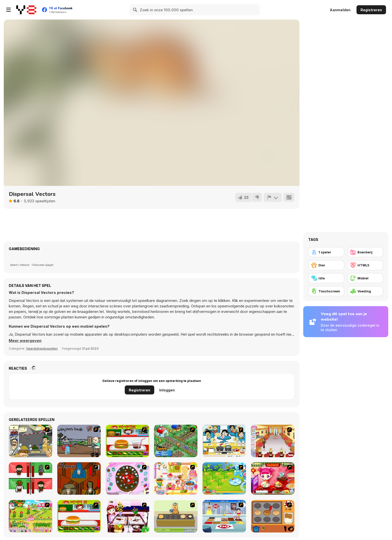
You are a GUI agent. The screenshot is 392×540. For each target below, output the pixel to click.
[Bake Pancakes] (176, 516)
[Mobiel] (365, 278)
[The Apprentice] (224, 516)
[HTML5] (365, 265)
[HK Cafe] (224, 441)
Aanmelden (340, 10)
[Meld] (273, 197)
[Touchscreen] (326, 291)
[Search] (135, 10)
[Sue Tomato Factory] (224, 478)
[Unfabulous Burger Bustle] (273, 441)
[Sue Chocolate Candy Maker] (176, 478)
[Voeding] (365, 291)
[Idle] (326, 278)
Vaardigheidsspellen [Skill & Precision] (42, 348)
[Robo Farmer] (79, 441)
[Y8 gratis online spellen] (26, 10)
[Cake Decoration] (127, 478)
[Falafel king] (30, 441)
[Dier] (326, 265)
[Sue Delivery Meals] (273, 478)
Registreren (371, 10)
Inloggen (167, 390)
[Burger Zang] (127, 441)
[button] (25, 341)
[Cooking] (273, 516)
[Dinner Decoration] (127, 516)
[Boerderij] (365, 252)
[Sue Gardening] (30, 516)
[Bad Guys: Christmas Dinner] (30, 478)
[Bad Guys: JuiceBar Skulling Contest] (79, 478)
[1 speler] (326, 252)
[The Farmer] (176, 441)
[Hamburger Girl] (79, 516)
